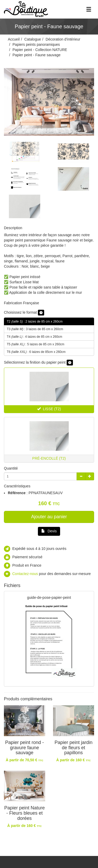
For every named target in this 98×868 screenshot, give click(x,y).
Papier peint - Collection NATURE (40, 50)
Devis (49, 531)
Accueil (14, 39)
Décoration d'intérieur (63, 39)
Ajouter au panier (49, 517)
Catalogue (33, 39)
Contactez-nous (25, 574)
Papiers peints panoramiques (36, 44)
